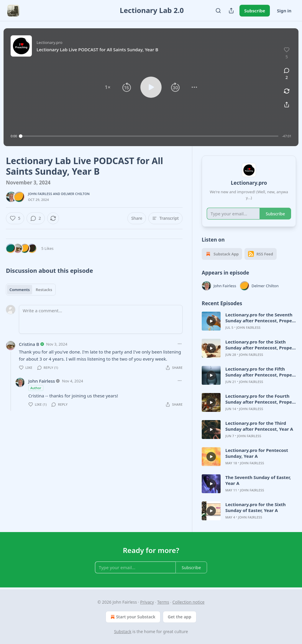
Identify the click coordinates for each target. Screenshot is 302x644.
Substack (123, 631)
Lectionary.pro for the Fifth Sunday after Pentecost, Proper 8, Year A (260, 372)
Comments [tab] (20, 290)
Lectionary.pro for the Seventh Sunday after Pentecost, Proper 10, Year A (260, 318)
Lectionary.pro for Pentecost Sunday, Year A (257, 453)
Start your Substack (132, 617)
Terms (163, 602)
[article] (249, 321)
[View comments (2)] (287, 74)
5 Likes (47, 248)
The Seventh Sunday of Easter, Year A (258, 480)
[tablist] (31, 290)
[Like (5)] (15, 218)
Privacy (147, 602)
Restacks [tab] (44, 290)
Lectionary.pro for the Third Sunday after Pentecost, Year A (259, 426)
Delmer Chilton (75, 194)
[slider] (150, 136)
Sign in (284, 11)
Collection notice (189, 602)
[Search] (218, 11)
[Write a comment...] (101, 319)
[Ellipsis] (180, 344)
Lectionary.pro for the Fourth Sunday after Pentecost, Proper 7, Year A (260, 399)
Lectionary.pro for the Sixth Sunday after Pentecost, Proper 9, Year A (260, 345)
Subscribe (255, 11)
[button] (108, 87)
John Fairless (40, 194)
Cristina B (29, 344)
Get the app (180, 617)
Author (36, 388)
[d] (211, 321)
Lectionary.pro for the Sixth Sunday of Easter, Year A (256, 507)
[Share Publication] (231, 11)
